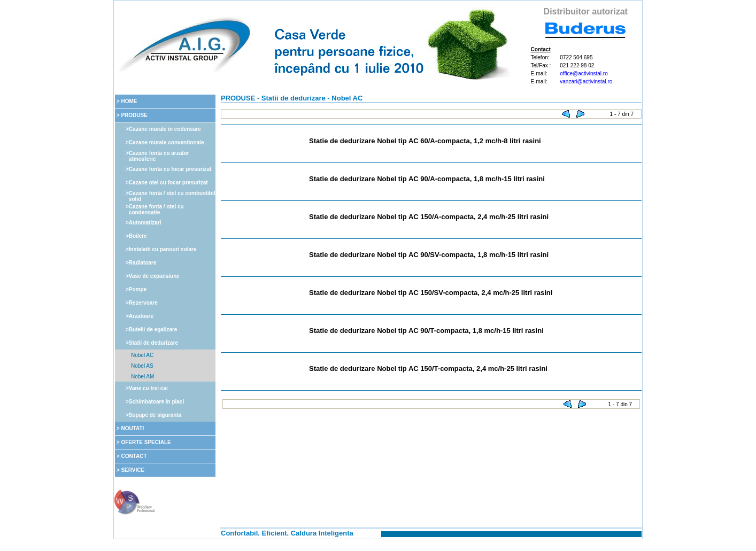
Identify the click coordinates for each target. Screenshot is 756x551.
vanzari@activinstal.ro (586, 82)
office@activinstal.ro (584, 73)
